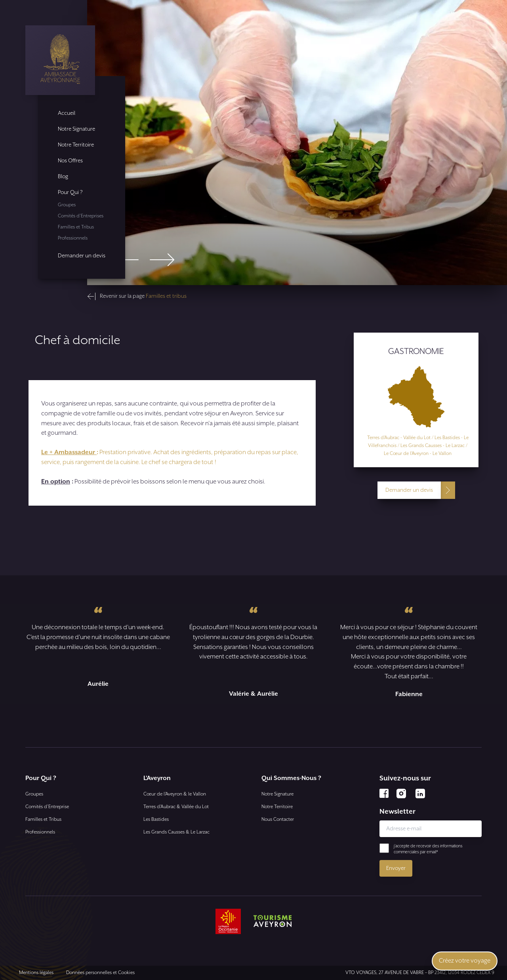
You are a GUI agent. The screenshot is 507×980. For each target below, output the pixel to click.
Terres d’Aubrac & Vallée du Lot (176, 807)
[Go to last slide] (126, 260)
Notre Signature (76, 129)
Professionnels (73, 238)
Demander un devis (82, 256)
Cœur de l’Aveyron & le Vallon (175, 794)
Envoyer (396, 868)
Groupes (67, 205)
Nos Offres (70, 161)
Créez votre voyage (465, 961)
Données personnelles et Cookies (100, 973)
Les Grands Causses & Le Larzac (176, 832)
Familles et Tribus (76, 227)
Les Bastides (156, 819)
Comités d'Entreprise (47, 807)
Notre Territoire (76, 145)
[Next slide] (162, 260)
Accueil (67, 113)
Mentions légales (36, 973)
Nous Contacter (278, 819)
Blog (63, 177)
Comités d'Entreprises (81, 216)
